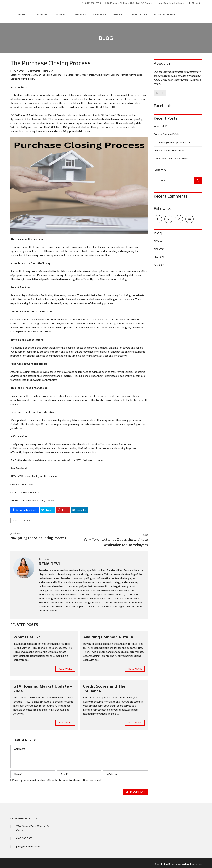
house (27, 520)
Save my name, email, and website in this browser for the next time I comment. (57, 778)
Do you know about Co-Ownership (171, 159)
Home (15, 520)
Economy (57, 75)
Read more (65, 667)
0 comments (34, 71)
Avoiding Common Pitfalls (108, 635)
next (116, 538)
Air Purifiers (28, 75)
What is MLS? (27, 635)
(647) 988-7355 (92, 3)
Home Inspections (72, 75)
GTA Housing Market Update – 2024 (172, 142)
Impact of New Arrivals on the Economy (101, 75)
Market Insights (128, 75)
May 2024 (159, 257)
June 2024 (159, 249)
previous (42, 536)
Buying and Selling (43, 75)
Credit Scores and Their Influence (170, 150)
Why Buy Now (28, 79)
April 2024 (159, 265)
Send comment (136, 790)
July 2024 (159, 241)
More (160, 93)
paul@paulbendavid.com (170, 3)
